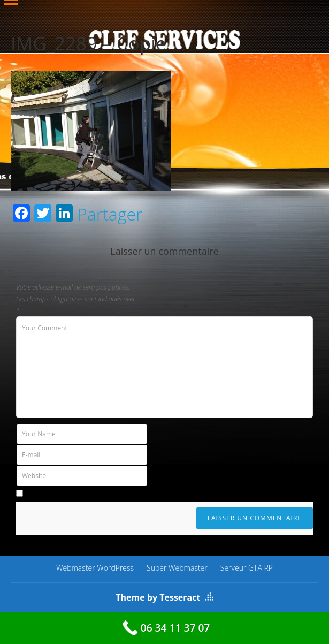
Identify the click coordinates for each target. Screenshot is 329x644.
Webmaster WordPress (95, 568)
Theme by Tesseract (158, 597)
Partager (110, 214)
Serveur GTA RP (247, 568)
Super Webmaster (177, 568)
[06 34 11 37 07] (164, 628)
